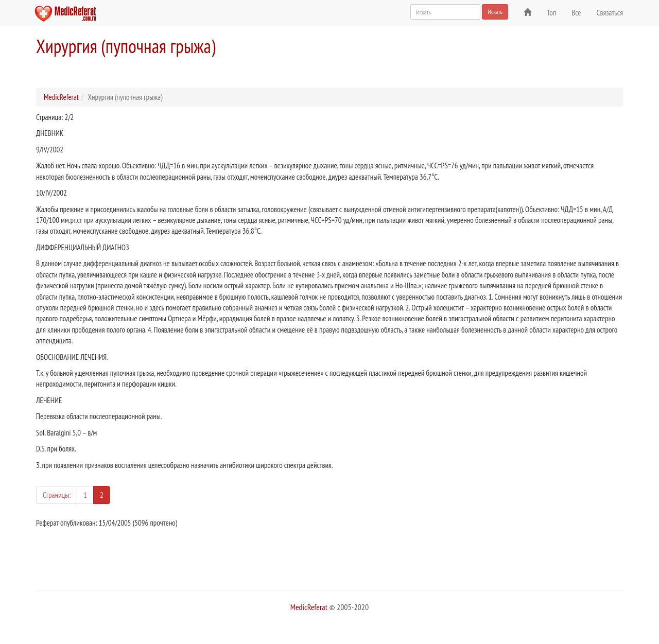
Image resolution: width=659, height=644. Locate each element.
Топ (551, 13)
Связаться (610, 13)
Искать (495, 12)
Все (576, 13)
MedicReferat (61, 97)
